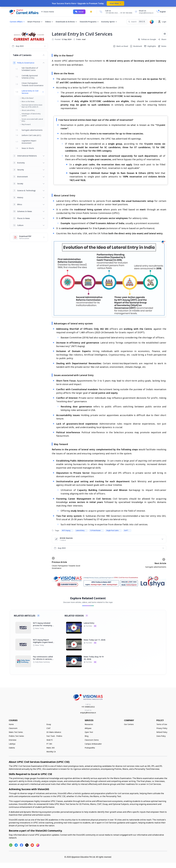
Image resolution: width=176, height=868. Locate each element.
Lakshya (12, 744)
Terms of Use (162, 724)
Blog (87, 736)
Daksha (12, 748)
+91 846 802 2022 (112, 13)
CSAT (49, 728)
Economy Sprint (109, 22)
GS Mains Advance (54, 732)
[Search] (137, 22)
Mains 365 (51, 748)
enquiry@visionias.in (88, 713)
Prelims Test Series (16, 736)
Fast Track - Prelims (54, 736)
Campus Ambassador (93, 744)
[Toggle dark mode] (91, 12)
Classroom (13, 728)
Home (11, 724)
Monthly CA (51, 752)
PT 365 (49, 744)
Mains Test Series (16, 732)
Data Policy (161, 736)
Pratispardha (90, 748)
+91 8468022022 (88, 707)
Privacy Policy (162, 728)
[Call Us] (101, 12)
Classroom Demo (92, 740)
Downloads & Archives (66, 22)
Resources (89, 724)
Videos (49, 22)
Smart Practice (35, 22)
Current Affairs (17, 22)
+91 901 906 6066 (126, 13)
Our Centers (129, 724)
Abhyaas (88, 728)
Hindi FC (50, 740)
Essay (49, 724)
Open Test (89, 732)
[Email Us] (144, 12)
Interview (13, 740)
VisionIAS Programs (89, 22)
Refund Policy (162, 732)
